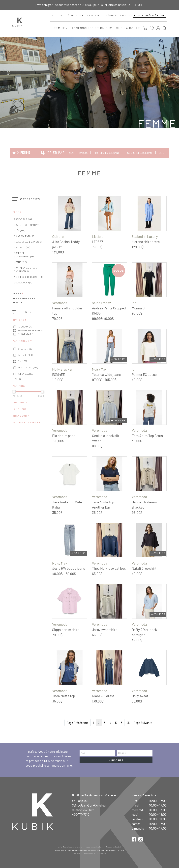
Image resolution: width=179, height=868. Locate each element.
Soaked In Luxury (145, 236)
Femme (60, 28)
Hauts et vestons (27, 225)
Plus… (19, 379)
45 (128, 723)
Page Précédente (78, 723)
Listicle (98, 236)
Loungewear (23, 283)
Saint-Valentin (25, 236)
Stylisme (94, 15)
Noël (20, 231)
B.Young (22, 349)
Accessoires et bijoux (92, 28)
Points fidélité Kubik (150, 15)
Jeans (20, 262)
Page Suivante (143, 723)
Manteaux (22, 247)
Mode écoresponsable (29, 277)
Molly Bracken (63, 369)
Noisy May (99, 369)
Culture (22, 355)
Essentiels (23, 219)
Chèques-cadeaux (117, 15)
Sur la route (128, 28)
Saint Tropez (25, 368)
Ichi (20, 361)
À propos (75, 15)
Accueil (58, 15)
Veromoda (23, 374)
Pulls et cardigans (28, 242)
